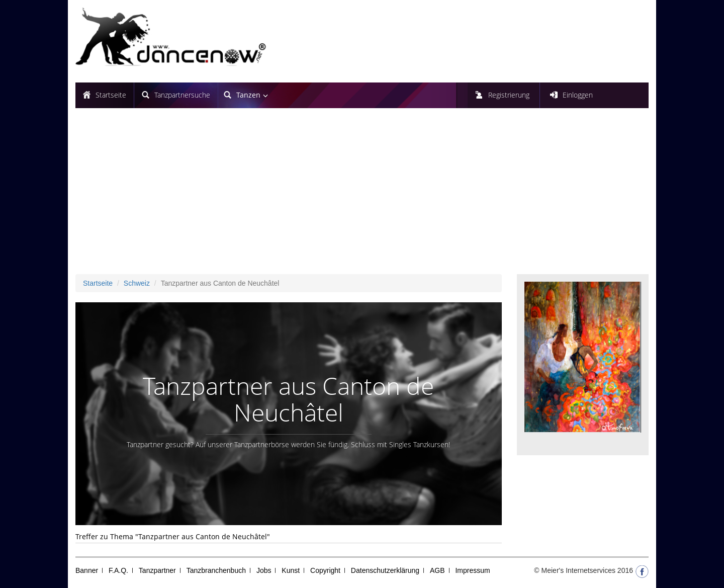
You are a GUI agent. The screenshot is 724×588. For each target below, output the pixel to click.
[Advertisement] (362, 199)
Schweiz (137, 283)
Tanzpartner (157, 570)
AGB (437, 570)
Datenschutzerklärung (385, 570)
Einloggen (578, 95)
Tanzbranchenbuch (216, 570)
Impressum (472, 570)
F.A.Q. (118, 570)
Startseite (111, 95)
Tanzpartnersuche (182, 95)
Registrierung (509, 95)
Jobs (264, 570)
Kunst (291, 570)
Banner (87, 570)
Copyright (325, 570)
